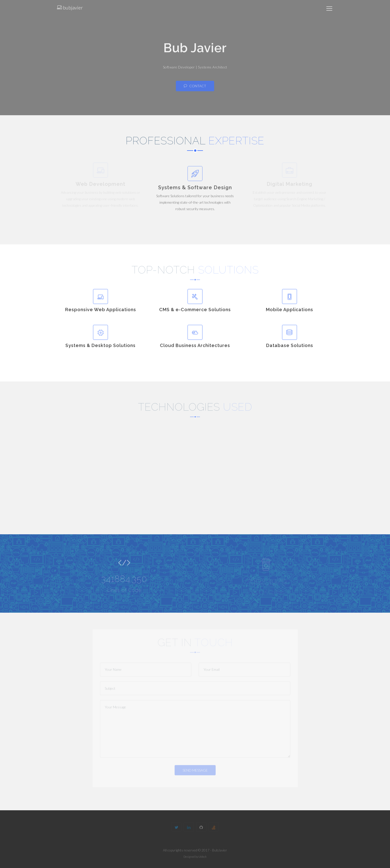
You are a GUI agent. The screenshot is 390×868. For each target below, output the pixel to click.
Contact (195, 89)
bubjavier (70, 7)
